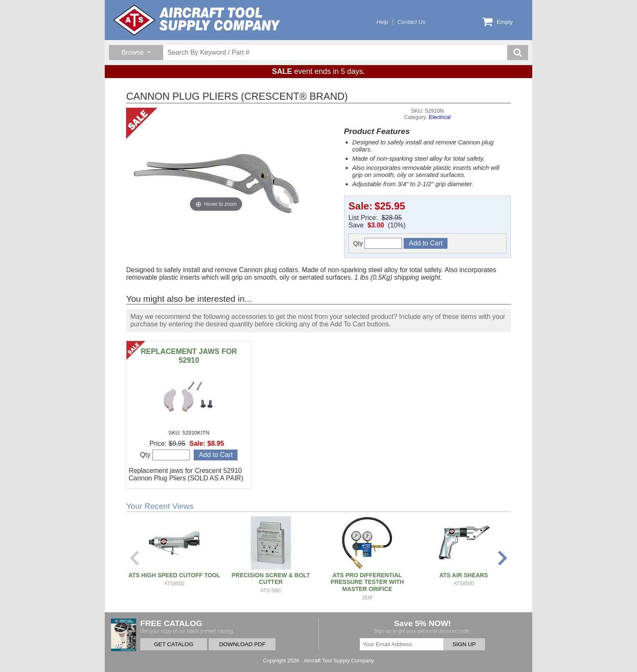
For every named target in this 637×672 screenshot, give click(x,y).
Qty (378, 243)
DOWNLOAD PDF (242, 644)
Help (382, 22)
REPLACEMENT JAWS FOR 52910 (189, 356)
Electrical (440, 117)
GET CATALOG (174, 644)
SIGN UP (464, 644)
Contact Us (411, 22)
